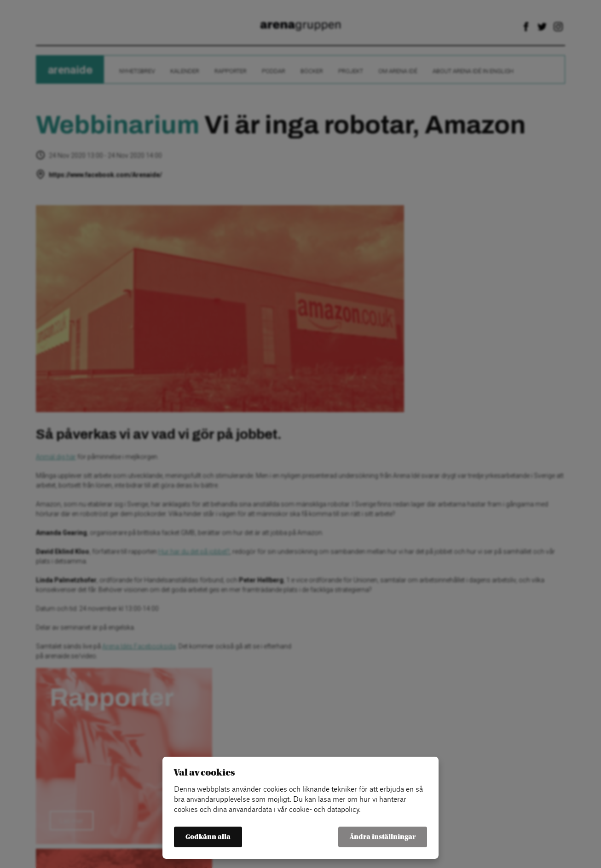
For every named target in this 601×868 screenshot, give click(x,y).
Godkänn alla (208, 837)
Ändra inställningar (383, 837)
